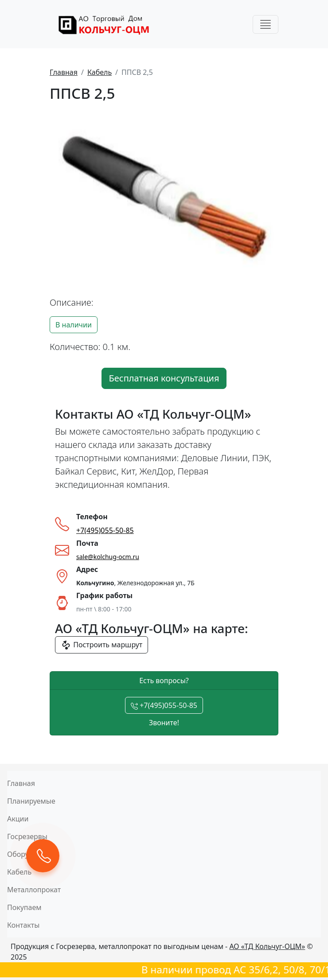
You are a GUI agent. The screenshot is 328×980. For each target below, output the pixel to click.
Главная (64, 72)
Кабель (100, 72)
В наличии (74, 325)
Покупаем (24, 907)
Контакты (23, 925)
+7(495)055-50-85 (164, 705)
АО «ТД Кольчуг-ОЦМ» (267, 946)
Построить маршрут (102, 645)
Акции (18, 819)
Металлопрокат (34, 890)
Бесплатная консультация (164, 378)
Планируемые (31, 801)
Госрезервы (27, 836)
